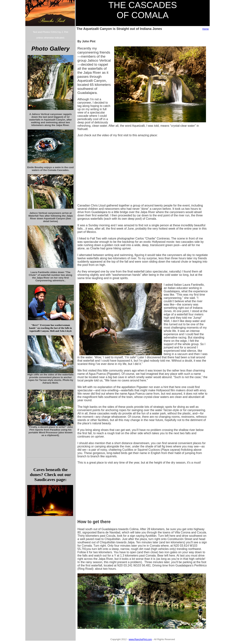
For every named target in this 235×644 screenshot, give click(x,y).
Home (206, 29)
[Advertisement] (110, 490)
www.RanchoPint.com (140, 639)
